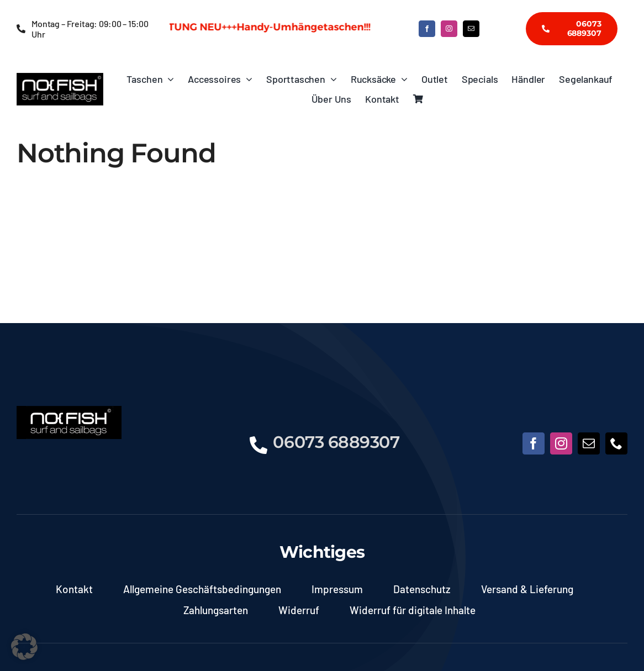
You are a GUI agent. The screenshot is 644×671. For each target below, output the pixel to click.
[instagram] (449, 29)
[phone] (616, 443)
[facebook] (427, 29)
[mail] (471, 29)
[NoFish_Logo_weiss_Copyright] (60, 78)
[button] (24, 647)
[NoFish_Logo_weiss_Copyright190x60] (69, 411)
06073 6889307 (336, 442)
